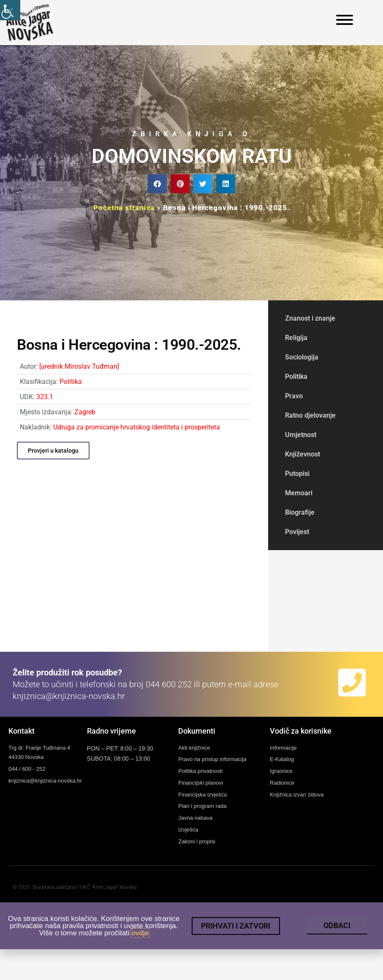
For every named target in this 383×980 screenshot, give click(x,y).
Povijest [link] (297, 532)
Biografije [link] (300, 512)
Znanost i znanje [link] (310, 318)
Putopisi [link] (297, 474)
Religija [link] (296, 338)
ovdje (140, 938)
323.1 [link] (45, 397)
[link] (10, 10)
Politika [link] (71, 382)
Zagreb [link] (85, 412)
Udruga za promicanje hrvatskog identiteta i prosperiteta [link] (137, 427)
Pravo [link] (294, 396)
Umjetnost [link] (301, 435)
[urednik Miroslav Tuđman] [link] (79, 366)
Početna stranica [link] (124, 208)
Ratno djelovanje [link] (310, 415)
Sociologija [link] (302, 357)
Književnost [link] (303, 454)
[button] (157, 184)
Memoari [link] (299, 493)
